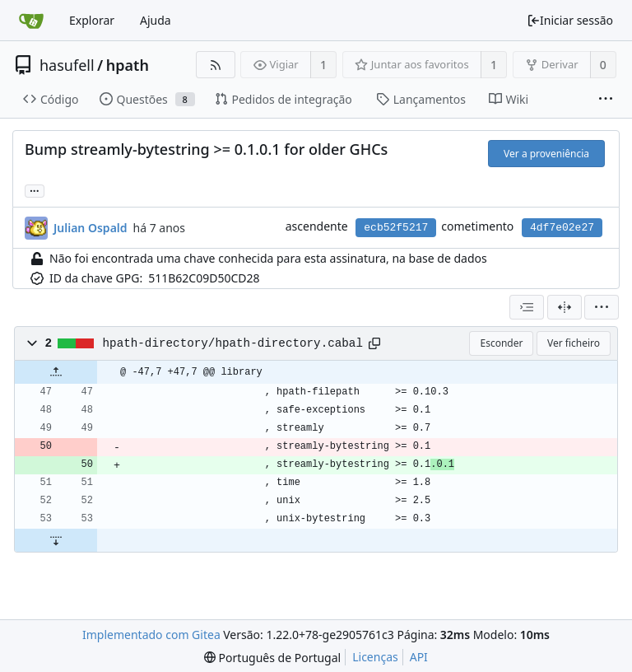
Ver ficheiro (574, 343)
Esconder (501, 343)
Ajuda (156, 20)
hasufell (67, 65)
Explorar (92, 20)
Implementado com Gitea (151, 635)
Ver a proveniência (546, 154)
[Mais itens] (606, 100)
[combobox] (527, 307)
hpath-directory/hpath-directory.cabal (233, 343)
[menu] (602, 307)
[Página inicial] (31, 21)
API (419, 657)
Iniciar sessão (570, 20)
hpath (128, 65)
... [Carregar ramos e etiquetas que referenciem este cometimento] (35, 190)
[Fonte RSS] (215, 65)
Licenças (375, 657)
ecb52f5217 (396, 228)
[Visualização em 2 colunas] (565, 307)
